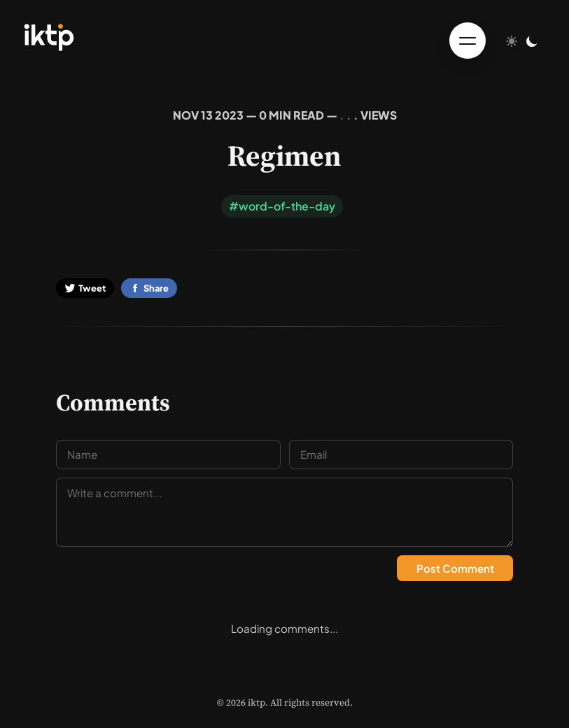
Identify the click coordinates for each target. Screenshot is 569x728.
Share (149, 288)
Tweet (85, 288)
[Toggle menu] (468, 41)
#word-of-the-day (282, 206)
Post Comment (455, 568)
